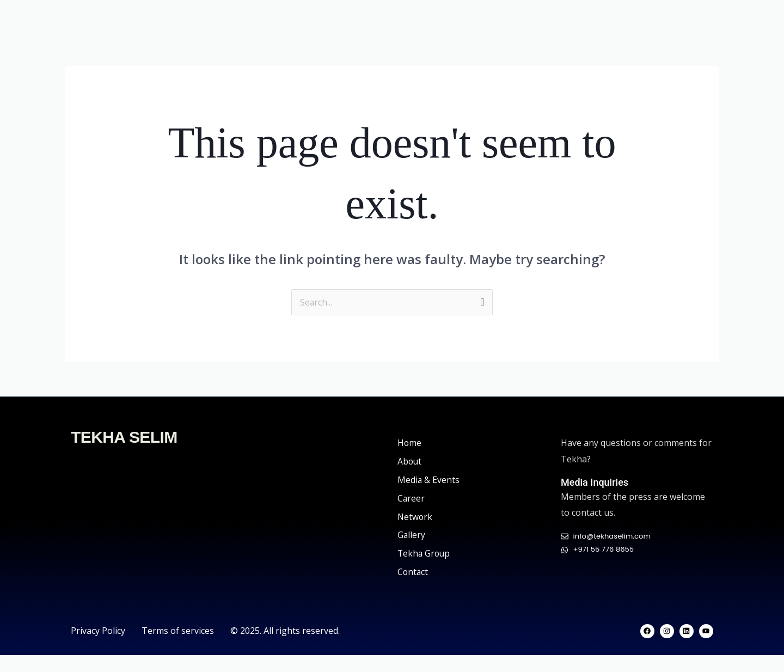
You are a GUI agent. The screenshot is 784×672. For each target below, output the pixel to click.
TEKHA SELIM (124, 454)
